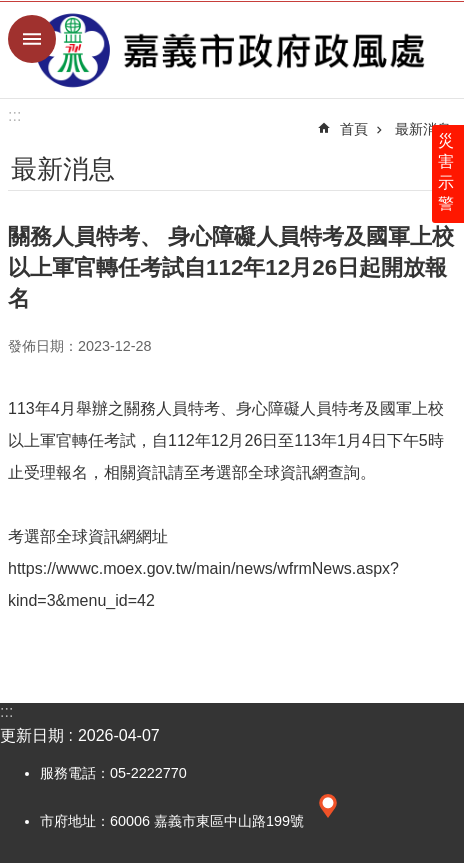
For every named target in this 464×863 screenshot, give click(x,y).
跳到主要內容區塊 (10, 10)
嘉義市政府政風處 (232, 50)
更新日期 (32, 735)
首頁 (354, 129)
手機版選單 (32, 39)
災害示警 (446, 172)
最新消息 (423, 129)
